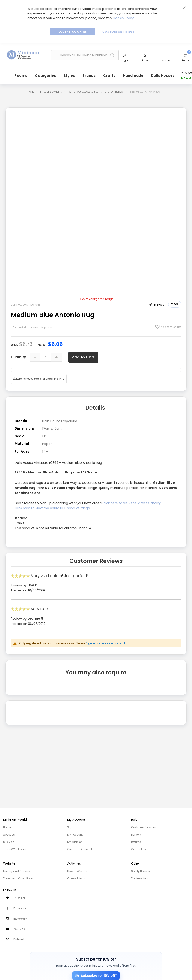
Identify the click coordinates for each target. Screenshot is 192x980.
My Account (75, 835)
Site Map (9, 842)
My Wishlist (74, 842)
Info (62, 379)
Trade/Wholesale (15, 849)
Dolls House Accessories (83, 93)
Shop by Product (114, 93)
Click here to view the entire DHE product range (53, 508)
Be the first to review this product (34, 328)
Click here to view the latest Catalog (132, 503)
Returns (136, 842)
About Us (9, 835)
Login (125, 61)
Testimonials (140, 878)
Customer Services (143, 827)
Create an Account (80, 849)
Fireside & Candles (51, 93)
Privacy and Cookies (17, 871)
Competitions (76, 878)
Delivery (136, 835)
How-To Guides (77, 871)
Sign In (72, 827)
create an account (112, 643)
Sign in (90, 643)
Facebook (20, 908)
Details (95, 408)
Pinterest (19, 939)
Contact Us (139, 849)
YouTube (19, 929)
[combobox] (85, 56)
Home (31, 93)
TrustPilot (19, 898)
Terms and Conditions (18, 878)
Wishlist (166, 61)
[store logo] (24, 54)
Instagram (21, 919)
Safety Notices (140, 871)
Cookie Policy (123, 18)
